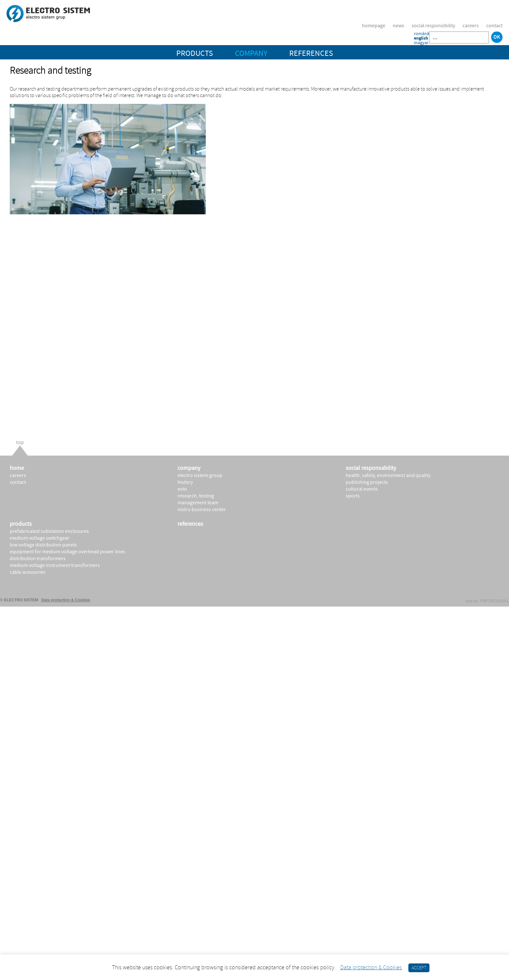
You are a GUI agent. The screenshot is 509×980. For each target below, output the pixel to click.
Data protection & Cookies (66, 600)
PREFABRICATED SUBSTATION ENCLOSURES (49, 531)
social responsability (371, 468)
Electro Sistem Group (200, 475)
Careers (471, 26)
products (21, 524)
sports (353, 496)
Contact (494, 26)
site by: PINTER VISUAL (487, 601)
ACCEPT (419, 968)
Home (17, 468)
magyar (421, 43)
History (185, 482)
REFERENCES (311, 53)
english (421, 38)
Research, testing (196, 496)
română (422, 34)
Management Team (198, 503)
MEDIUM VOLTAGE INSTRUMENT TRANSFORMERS (55, 565)
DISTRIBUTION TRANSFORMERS (38, 559)
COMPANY (251, 53)
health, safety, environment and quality (388, 475)
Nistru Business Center (202, 509)
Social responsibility (433, 26)
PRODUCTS (195, 53)
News (398, 26)
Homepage (374, 26)
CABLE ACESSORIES (28, 572)
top (20, 443)
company (189, 468)
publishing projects (367, 482)
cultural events (362, 489)
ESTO (182, 489)
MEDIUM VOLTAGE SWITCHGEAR (40, 538)
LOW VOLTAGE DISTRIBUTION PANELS (43, 545)
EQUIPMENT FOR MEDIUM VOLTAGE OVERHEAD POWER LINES (68, 552)
